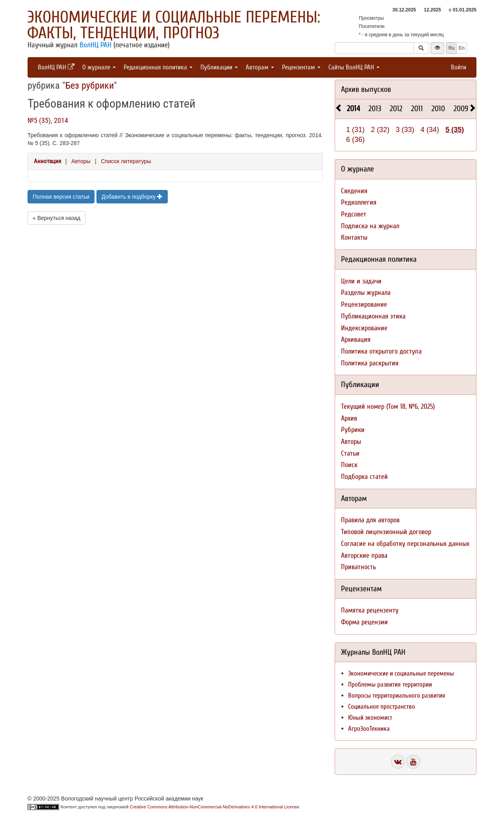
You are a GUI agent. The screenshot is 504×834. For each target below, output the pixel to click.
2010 (438, 109)
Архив (349, 418)
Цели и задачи (361, 281)
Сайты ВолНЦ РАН (354, 67)
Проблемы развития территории (390, 684)
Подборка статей (364, 477)
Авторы (81, 161)
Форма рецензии (364, 622)
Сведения (354, 191)
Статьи (350, 453)
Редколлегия (359, 202)
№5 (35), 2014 (48, 120)
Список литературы (126, 161)
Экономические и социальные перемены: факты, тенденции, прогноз (174, 25)
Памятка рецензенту (370, 610)
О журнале (99, 67)
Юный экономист (370, 718)
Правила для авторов (370, 520)
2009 (461, 109)
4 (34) (430, 130)
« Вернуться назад (57, 218)
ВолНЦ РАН (95, 45)
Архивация (356, 340)
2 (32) (380, 130)
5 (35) (455, 130)
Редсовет (354, 214)
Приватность (359, 567)
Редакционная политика (158, 67)
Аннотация (47, 161)
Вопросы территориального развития (397, 695)
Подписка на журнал (370, 226)
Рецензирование (364, 304)
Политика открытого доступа (381, 351)
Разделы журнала (366, 293)
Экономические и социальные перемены (401, 673)
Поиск (349, 465)
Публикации (219, 67)
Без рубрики (90, 86)
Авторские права (364, 556)
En (462, 48)
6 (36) (355, 140)
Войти (459, 67)
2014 (353, 109)
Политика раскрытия (370, 363)
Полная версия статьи (61, 197)
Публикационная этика (373, 316)
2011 (417, 109)
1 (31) (355, 130)
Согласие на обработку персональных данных (405, 544)
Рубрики (353, 430)
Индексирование (364, 328)
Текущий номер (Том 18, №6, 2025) (388, 407)
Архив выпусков (366, 89)
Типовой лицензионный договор (386, 532)
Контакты (354, 237)
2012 (396, 109)
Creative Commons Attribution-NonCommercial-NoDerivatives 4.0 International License (214, 807)
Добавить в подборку (132, 197)
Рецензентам (301, 67)
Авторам (260, 67)
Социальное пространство (382, 706)
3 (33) (405, 130)
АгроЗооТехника (369, 729)
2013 (375, 109)
